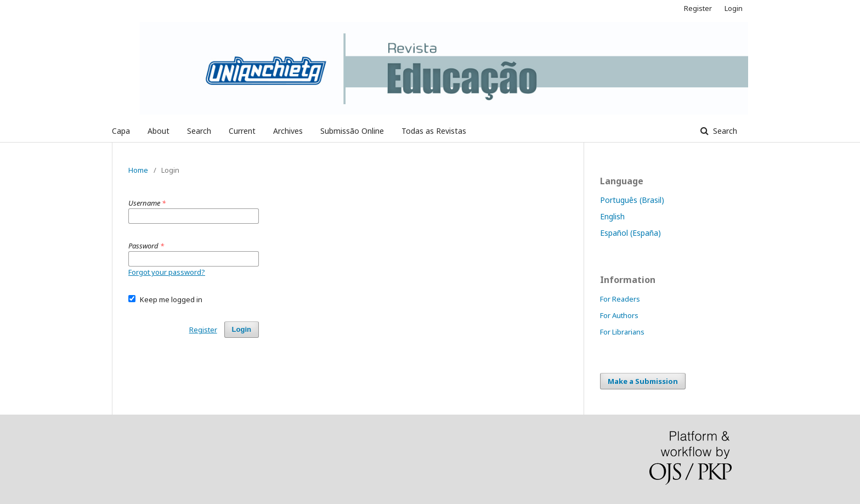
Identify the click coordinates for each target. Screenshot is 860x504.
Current (242, 131)
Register (698, 8)
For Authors (619, 315)
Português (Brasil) (632, 200)
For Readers (620, 299)
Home (138, 170)
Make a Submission (643, 381)
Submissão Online (352, 131)
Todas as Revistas (434, 131)
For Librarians (622, 332)
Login (734, 8)
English (612, 216)
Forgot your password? (167, 272)
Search (199, 131)
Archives (288, 131)
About (159, 131)
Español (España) (630, 233)
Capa (121, 131)
